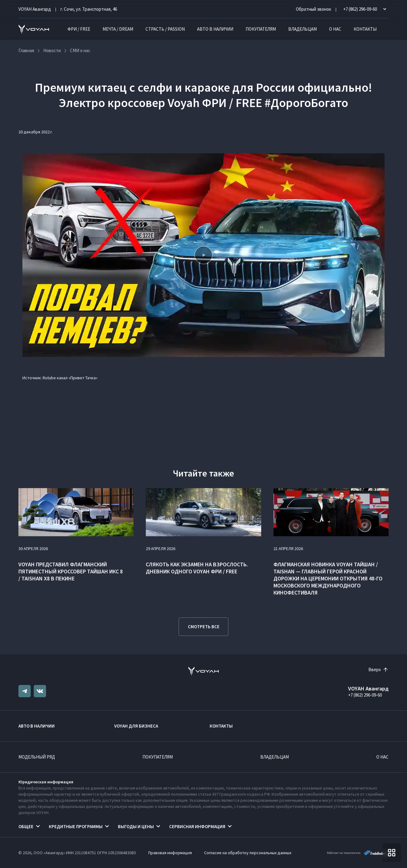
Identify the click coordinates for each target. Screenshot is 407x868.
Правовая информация (170, 853)
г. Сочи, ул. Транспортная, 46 (89, 9)
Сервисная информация (197, 826)
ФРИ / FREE (79, 29)
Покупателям (261, 29)
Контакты (365, 29)
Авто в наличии (215, 29)
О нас (335, 29)
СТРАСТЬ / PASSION (165, 29)
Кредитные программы (76, 826)
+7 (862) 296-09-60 (365, 695)
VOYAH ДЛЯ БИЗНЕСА (136, 726)
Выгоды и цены (136, 826)
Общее (26, 826)
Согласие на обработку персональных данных (248, 853)
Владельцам (302, 29)
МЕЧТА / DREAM (118, 29)
